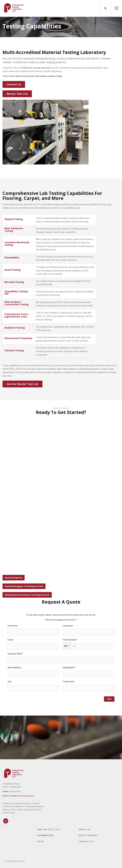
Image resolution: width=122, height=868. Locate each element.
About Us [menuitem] (85, 829)
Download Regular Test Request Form (24, 586)
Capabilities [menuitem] (46, 835)
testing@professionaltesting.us (21, 796)
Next (109, 699)
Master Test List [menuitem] (49, 829)
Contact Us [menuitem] (86, 841)
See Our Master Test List (22, 384)
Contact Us (14, 84)
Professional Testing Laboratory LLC (38, 68)
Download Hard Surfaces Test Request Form (27, 595)
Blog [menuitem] (41, 841)
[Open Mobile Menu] (116, 8)
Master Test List (17, 94)
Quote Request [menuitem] (88, 835)
